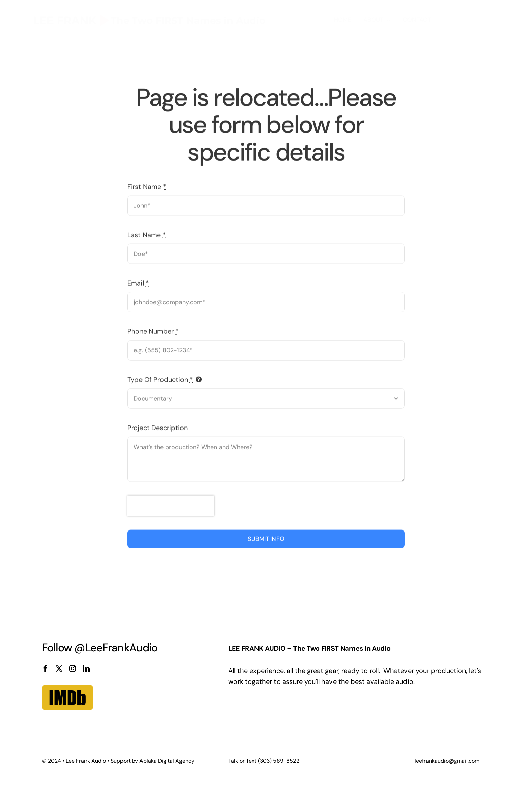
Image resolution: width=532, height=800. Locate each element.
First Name (147, 186)
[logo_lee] (150, 9)
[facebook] (45, 669)
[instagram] (73, 669)
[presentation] (171, 505)
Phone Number (153, 330)
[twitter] (59, 669)
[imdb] (68, 675)
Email (138, 282)
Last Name (147, 234)
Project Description (157, 427)
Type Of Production (160, 379)
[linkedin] (86, 669)
